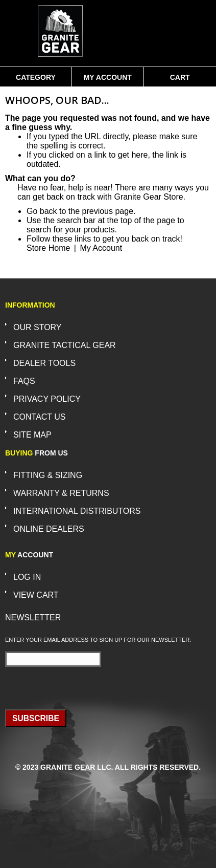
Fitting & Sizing (48, 475)
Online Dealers (49, 529)
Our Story (38, 327)
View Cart (36, 595)
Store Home (48, 248)
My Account (108, 77)
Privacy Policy (47, 399)
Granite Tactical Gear (65, 345)
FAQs (24, 381)
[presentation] (65, 685)
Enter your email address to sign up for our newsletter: (98, 640)
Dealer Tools (44, 363)
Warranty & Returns (61, 493)
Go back (42, 211)
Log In (27, 577)
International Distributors (77, 511)
